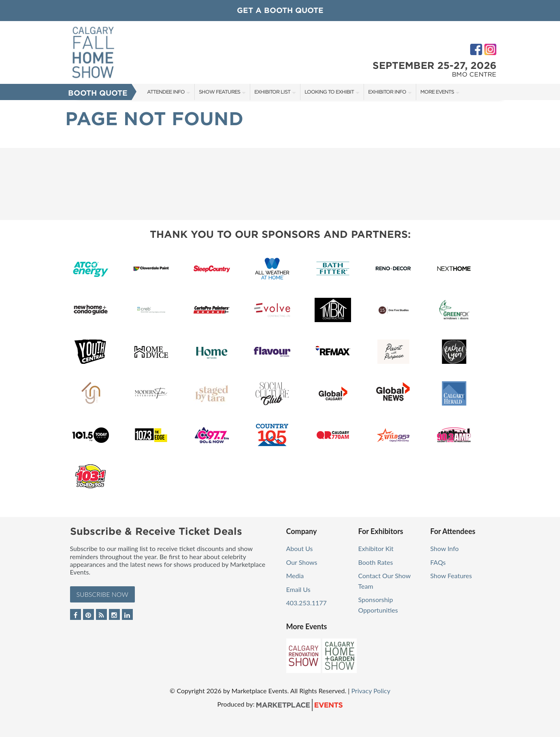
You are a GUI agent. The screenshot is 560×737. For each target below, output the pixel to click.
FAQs (438, 562)
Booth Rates (376, 562)
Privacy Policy (371, 691)
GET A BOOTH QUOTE (280, 10)
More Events (437, 92)
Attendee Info (166, 92)
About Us (300, 548)
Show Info (445, 548)
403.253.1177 (307, 603)
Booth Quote (98, 93)
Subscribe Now (102, 594)
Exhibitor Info (387, 92)
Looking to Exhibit (329, 92)
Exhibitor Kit (376, 548)
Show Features (219, 92)
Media (295, 576)
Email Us (298, 589)
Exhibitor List (272, 92)
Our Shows (302, 562)
